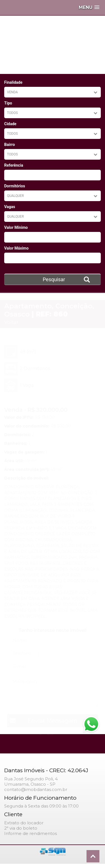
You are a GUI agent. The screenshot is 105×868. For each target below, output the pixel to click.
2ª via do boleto (21, 828)
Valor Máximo (16, 248)
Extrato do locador (24, 823)
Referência (14, 165)
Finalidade (13, 82)
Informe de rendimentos (31, 833)
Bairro (10, 145)
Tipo (8, 103)
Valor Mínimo (16, 227)
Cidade (10, 124)
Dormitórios (15, 186)
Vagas (10, 207)
